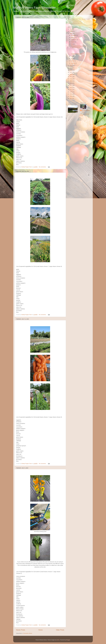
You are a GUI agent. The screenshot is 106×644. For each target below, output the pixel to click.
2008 (71, 96)
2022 (71, 66)
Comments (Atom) (28, 633)
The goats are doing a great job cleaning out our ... (79, 47)
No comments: (43, 167)
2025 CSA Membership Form (75, 23)
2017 (71, 77)
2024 (71, 31)
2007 (71, 98)
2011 (71, 90)
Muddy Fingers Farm (86, 111)
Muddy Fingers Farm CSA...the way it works (79, 19)
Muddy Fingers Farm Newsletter (34, 8)
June (72, 57)
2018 (71, 74)
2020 (71, 70)
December (74, 35)
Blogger (68, 640)
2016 (71, 79)
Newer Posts (21, 630)
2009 (71, 94)
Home (40, 630)
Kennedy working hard (76, 54)
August (73, 42)
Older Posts (60, 630)
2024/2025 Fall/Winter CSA (75, 21)
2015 (71, 81)
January (73, 63)
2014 (71, 83)
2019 (71, 72)
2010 (71, 92)
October (73, 38)
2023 (71, 33)
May (72, 59)
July (72, 44)
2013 (71, 85)
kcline (58, 640)
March (73, 61)
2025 (71, 29)
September (74, 40)
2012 (71, 88)
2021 (71, 68)
